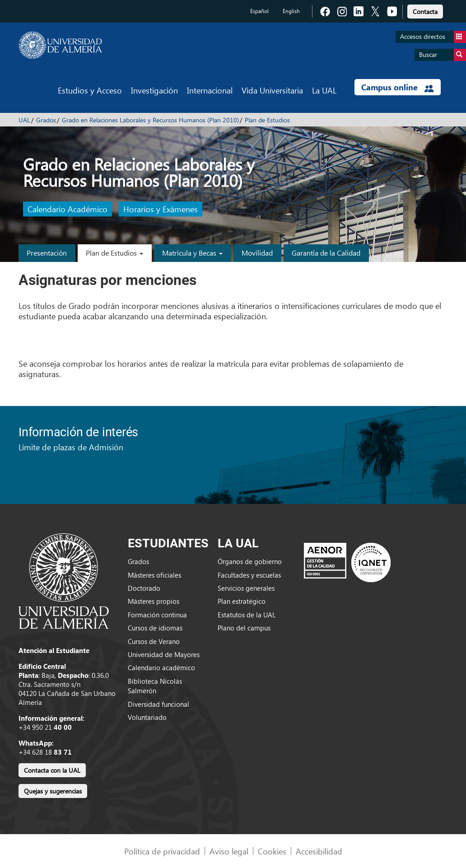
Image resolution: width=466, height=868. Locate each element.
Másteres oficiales (154, 575)
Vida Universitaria (272, 90)
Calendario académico (161, 667)
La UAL (324, 90)
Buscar (443, 55)
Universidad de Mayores (164, 654)
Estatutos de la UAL (247, 615)
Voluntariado (147, 717)
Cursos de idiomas (155, 628)
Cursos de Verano (154, 641)
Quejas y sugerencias (53, 791)
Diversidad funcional (158, 704)
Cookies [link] (272, 851)
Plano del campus (244, 628)
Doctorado (144, 588)
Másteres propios (154, 601)
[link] (425, 10)
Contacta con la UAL (52, 770)
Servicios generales (246, 588)
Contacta (425, 12)
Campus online (398, 87)
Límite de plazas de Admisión (71, 447)
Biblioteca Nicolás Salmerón (155, 686)
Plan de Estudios (267, 120)
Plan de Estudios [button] (114, 253)
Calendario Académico (68, 209)
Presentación (47, 253)
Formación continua (157, 615)
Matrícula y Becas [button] (192, 253)
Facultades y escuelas (249, 575)
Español (259, 11)
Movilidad (257, 253)
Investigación (154, 90)
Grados (46, 120)
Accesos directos (433, 37)
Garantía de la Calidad (326, 253)
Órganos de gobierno (250, 561)
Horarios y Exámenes (161, 209)
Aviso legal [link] (229, 851)
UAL (24, 120)
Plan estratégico (242, 601)
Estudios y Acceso (90, 90)
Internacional (210, 90)
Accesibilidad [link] (319, 851)
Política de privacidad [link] (162, 851)
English (291, 11)
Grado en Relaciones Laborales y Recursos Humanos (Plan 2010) (150, 120)
